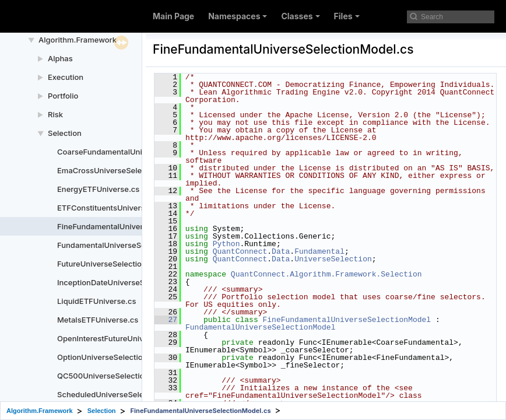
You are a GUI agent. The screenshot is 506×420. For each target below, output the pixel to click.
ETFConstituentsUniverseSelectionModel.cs (137, 208)
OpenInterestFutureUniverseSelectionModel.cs (142, 338)
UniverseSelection (333, 259)
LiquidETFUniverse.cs (96, 301)
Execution (66, 77)
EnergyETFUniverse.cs (98, 189)
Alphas (60, 58)
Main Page (173, 16)
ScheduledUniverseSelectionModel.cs (126, 394)
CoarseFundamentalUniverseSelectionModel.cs (143, 152)
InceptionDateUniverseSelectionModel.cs (132, 282)
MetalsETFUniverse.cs (98, 320)
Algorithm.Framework (78, 40)
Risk (55, 114)
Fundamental (319, 251)
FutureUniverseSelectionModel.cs (118, 264)
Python (226, 244)
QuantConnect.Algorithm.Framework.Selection (326, 274)
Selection (65, 133)
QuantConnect (240, 251)
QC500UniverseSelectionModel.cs (120, 376)
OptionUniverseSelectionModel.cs (119, 357)
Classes (300, 16)
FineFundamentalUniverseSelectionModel (347, 320)
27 (166, 320)
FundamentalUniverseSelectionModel (260, 327)
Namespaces (238, 16)
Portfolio (63, 96)
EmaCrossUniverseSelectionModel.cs (125, 170)
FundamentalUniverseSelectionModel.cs (130, 245)
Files (347, 16)
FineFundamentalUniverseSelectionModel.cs (138, 226)
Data (281, 251)
